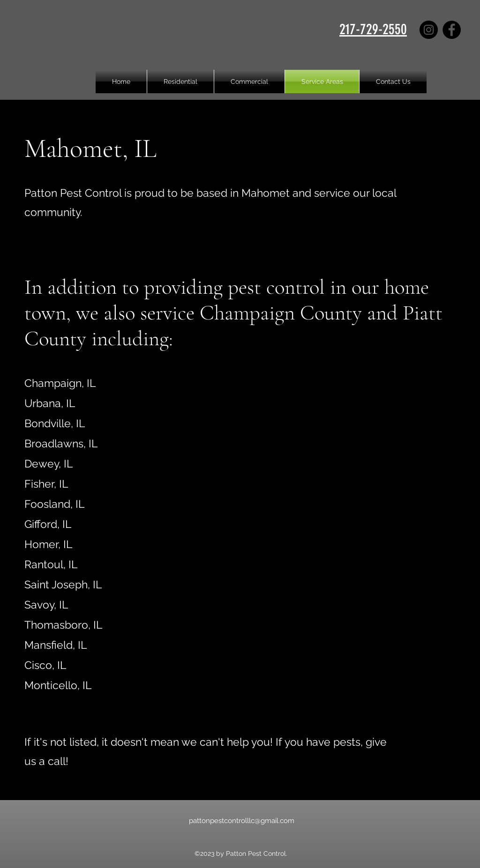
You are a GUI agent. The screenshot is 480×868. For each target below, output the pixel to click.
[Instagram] (429, 30)
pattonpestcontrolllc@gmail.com (242, 821)
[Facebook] (452, 30)
